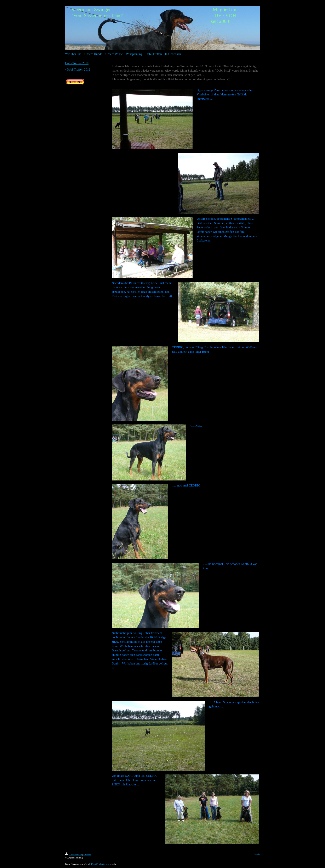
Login (257, 854)
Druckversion (74, 855)
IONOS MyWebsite (100, 864)
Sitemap (87, 855)
